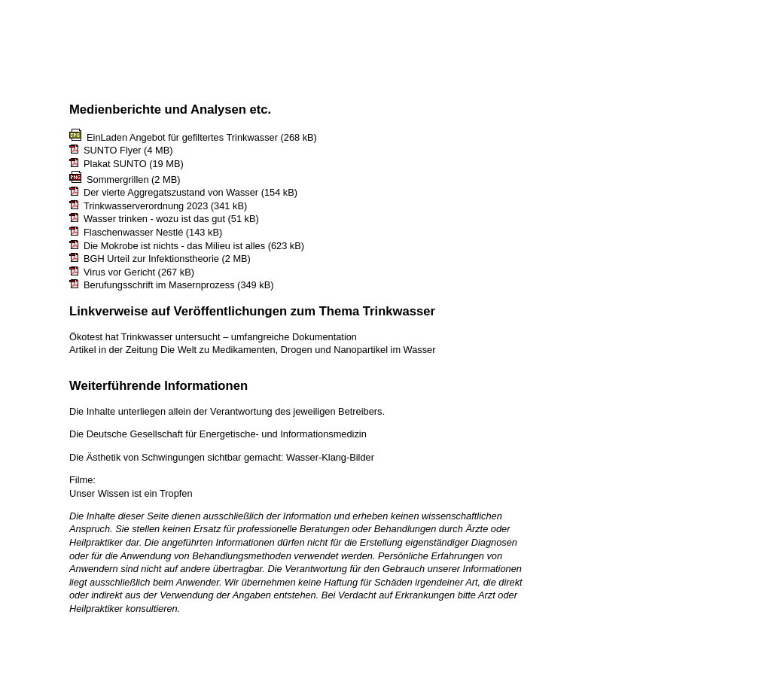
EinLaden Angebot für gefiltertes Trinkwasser (182, 137)
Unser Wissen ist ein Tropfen (131, 493)
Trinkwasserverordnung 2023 (146, 206)
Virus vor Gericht (119, 272)
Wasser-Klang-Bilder (330, 457)
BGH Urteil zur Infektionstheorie (151, 259)
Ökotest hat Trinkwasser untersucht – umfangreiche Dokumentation (213, 337)
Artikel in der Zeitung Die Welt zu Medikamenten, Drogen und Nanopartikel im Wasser (253, 350)
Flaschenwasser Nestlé (133, 232)
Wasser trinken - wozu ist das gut (154, 219)
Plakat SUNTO (115, 164)
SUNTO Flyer (113, 150)
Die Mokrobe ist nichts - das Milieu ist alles (174, 246)
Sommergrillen (118, 180)
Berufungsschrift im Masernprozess (159, 285)
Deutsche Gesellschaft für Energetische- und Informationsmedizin (227, 434)
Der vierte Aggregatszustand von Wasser (171, 192)
